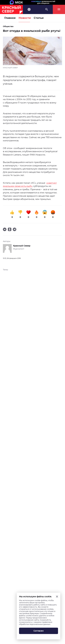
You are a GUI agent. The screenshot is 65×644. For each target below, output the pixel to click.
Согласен (39, 631)
